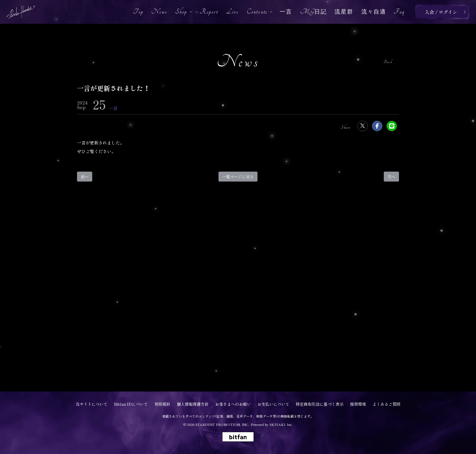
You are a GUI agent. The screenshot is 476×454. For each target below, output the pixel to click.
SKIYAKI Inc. (281, 424)
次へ (391, 176)
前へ (85, 176)
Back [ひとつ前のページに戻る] (388, 62)
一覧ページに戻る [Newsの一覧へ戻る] (238, 176)
